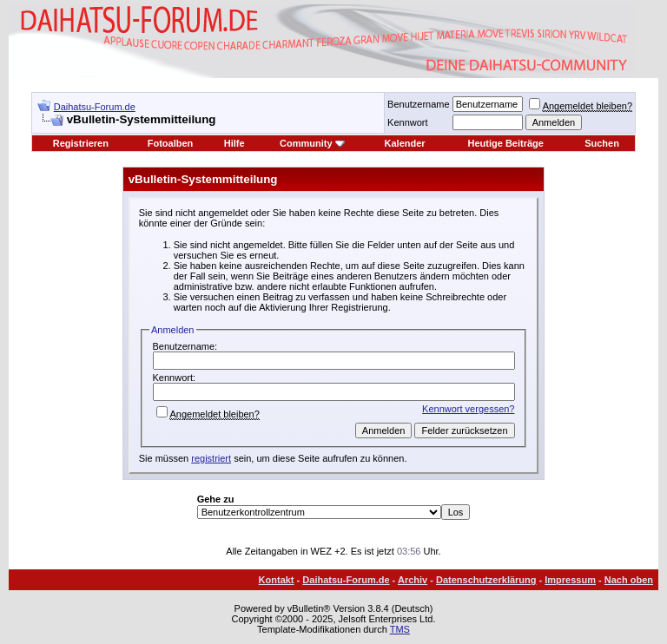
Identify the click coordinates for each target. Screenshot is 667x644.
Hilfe (234, 143)
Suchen (602, 143)
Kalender (405, 143)
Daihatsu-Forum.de (95, 107)
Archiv (413, 580)
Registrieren (81, 143)
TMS (400, 629)
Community (312, 143)
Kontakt (277, 580)
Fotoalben (171, 143)
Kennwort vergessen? (468, 409)
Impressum (570, 580)
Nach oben (629, 580)
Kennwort (407, 122)
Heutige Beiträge (506, 143)
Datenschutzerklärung (486, 580)
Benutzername (419, 104)
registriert (211, 458)
